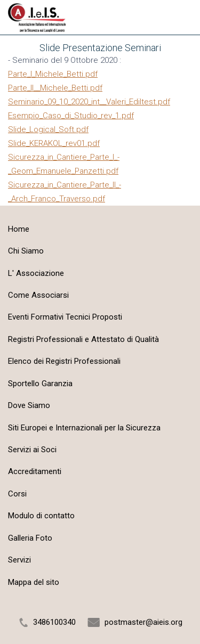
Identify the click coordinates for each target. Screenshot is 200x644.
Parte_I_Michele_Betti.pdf (53, 74)
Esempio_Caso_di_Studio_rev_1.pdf (71, 116)
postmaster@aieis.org (143, 622)
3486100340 (54, 622)
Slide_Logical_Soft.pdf (48, 129)
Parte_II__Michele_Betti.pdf (55, 88)
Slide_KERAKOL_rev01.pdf (54, 143)
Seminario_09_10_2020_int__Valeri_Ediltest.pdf (89, 102)
